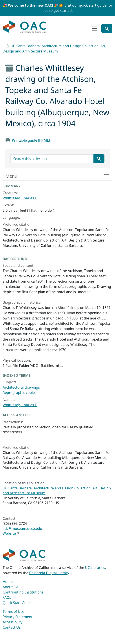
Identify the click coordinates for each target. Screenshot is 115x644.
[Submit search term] (99, 159)
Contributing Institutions (23, 592)
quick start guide (93, 5)
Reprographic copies (20, 393)
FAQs (7, 597)
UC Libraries (95, 568)
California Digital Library (49, 573)
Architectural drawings (21, 387)
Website (9, 533)
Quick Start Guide (17, 603)
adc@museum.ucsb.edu (22, 529)
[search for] (52, 159)
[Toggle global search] (107, 29)
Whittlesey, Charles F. (20, 198)
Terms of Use (13, 612)
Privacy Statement (18, 617)
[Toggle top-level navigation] (95, 29)
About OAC (12, 587)
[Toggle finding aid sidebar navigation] (57, 176)
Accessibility (13, 622)
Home (8, 582)
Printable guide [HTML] (31, 140)
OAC (25, 27)
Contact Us (12, 627)
